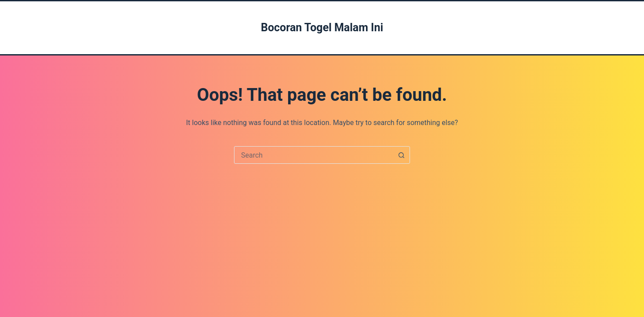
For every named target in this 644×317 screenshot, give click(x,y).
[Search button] (401, 155)
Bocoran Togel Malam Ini (322, 28)
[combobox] (314, 155)
